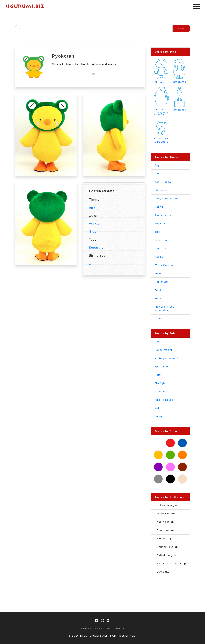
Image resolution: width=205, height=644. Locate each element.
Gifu (92, 264)
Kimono (160, 416)
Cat (157, 174)
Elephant (160, 190)
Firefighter (162, 383)
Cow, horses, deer (167, 199)
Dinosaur (161, 249)
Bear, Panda (163, 182)
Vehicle (159, 298)
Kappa (159, 257)
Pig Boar (160, 223)
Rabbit (159, 207)
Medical (160, 392)
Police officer (163, 350)
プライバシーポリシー (115, 629)
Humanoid (161, 282)
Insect (159, 273)
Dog (157, 165)
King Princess (164, 400)
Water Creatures (166, 265)
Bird (92, 208)
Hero (158, 375)
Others (159, 319)
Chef (158, 342)
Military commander (168, 358)
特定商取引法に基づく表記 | (92, 629)
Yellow (94, 224)
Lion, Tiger (162, 240)
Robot (159, 408)
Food (158, 290)
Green (94, 232)
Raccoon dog (163, 215)
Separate (96, 248)
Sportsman (162, 366)
